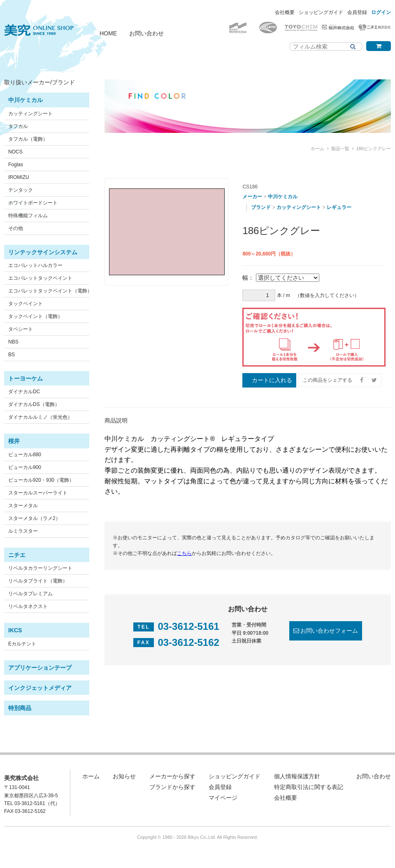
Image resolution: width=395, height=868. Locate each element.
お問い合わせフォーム (329, 631)
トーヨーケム (26, 378)
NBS (13, 342)
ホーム (317, 149)
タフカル (18, 126)
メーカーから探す (172, 776)
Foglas (16, 165)
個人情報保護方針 (297, 776)
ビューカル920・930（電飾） (41, 480)
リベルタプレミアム (30, 594)
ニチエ (17, 555)
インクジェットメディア (40, 688)
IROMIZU (19, 177)
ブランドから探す (172, 787)
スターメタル (23, 506)
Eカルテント (22, 644)
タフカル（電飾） (28, 139)
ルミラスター (23, 531)
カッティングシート (30, 114)
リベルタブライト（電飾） (38, 581)
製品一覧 (340, 149)
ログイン (381, 12)
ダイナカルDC (24, 392)
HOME (108, 33)
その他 (16, 228)
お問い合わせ (146, 33)
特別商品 (20, 708)
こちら (184, 553)
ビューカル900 (25, 467)
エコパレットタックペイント (40, 278)
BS (12, 355)
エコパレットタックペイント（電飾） (50, 291)
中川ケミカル (26, 100)
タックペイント (26, 304)
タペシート (21, 329)
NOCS (15, 152)
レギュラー (339, 207)
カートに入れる (272, 380)
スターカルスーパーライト (38, 493)
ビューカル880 (25, 455)
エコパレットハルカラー (35, 265)
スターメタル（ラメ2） (34, 518)
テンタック (21, 190)
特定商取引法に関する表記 (309, 787)
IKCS (15, 630)
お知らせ (124, 776)
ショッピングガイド (321, 12)
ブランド (261, 207)
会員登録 (357, 12)
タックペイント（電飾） (35, 316)
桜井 (14, 441)
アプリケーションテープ (40, 668)
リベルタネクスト (28, 606)
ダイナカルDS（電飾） (34, 404)
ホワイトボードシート (33, 203)
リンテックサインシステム (43, 252)
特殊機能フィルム (28, 216)
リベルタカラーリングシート (40, 568)
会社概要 (285, 12)
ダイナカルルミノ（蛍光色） (40, 417)
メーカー (252, 197)
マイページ (223, 798)
